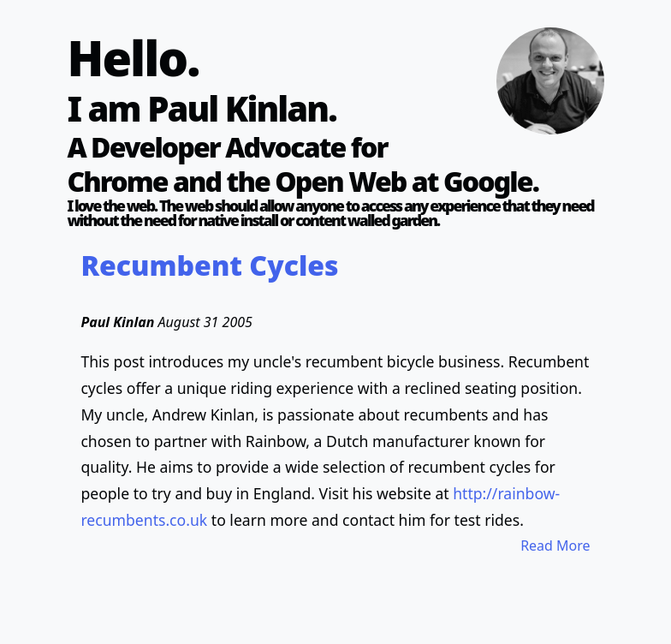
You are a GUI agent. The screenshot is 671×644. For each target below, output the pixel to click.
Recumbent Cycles (209, 265)
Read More (555, 546)
